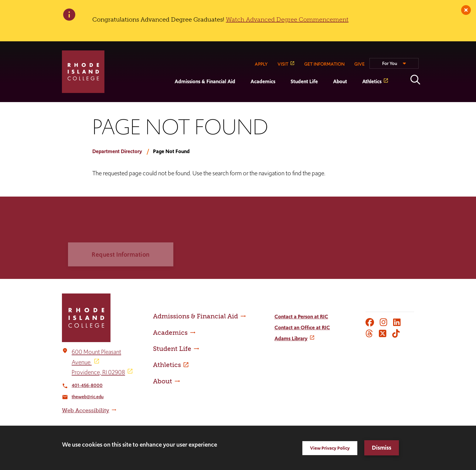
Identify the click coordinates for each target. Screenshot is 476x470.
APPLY (261, 64)
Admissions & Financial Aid (205, 81)
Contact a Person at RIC (301, 317)
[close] (466, 10)
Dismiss (382, 448)
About (340, 81)
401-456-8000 (87, 385)
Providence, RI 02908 (98, 372)
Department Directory (117, 151)
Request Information (121, 262)
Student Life (304, 81)
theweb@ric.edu (88, 397)
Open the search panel (415, 80)
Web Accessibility (86, 410)
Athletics (372, 81)
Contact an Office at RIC (302, 328)
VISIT (283, 64)
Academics (263, 81)
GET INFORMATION (324, 64)
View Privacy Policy (330, 448)
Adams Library (291, 338)
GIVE (359, 64)
